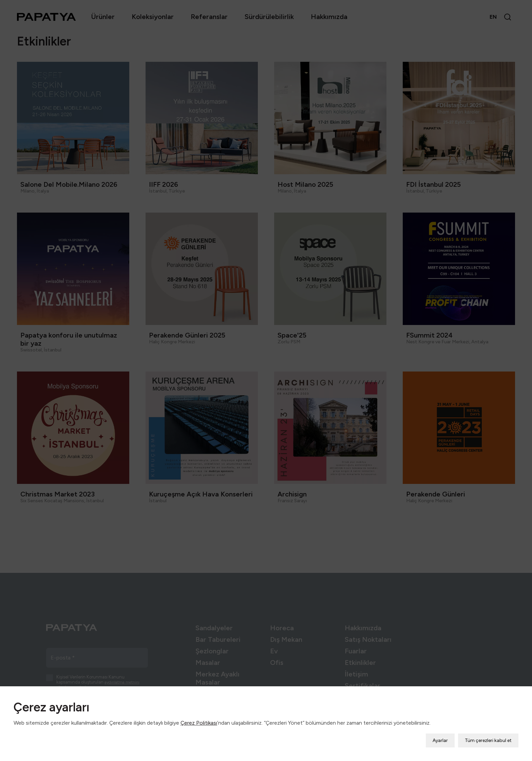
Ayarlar (440, 736)
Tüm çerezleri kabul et (488, 736)
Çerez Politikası (199, 718)
